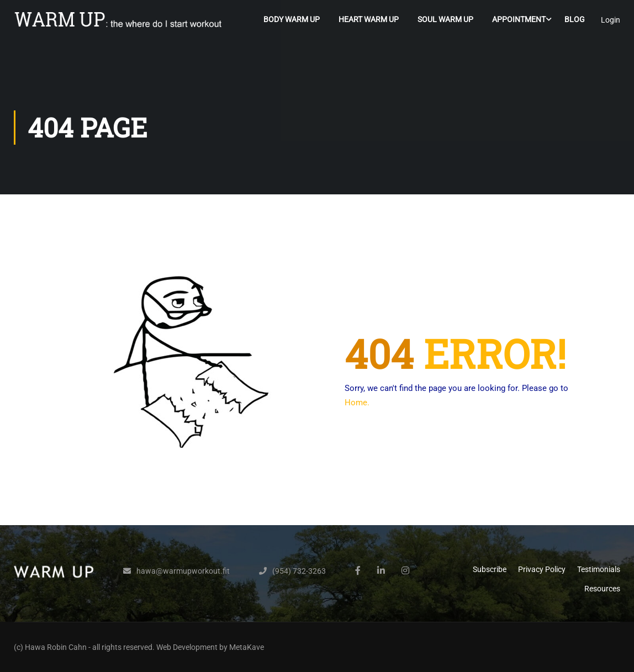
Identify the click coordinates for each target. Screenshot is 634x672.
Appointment (519, 19)
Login (611, 20)
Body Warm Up (292, 19)
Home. (357, 403)
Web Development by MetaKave (210, 647)
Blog (575, 19)
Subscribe (490, 569)
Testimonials (599, 569)
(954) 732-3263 (299, 571)
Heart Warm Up (369, 19)
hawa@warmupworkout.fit (183, 571)
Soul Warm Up (445, 19)
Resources (602, 589)
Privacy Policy (542, 569)
